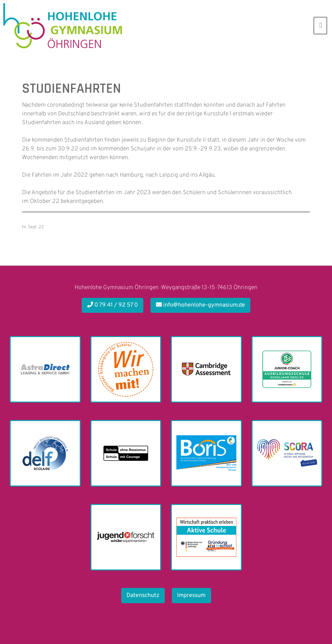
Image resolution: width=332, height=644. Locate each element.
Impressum (191, 596)
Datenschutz (143, 596)
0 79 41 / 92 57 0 (113, 305)
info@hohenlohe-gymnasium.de (201, 305)
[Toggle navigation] (320, 26)
